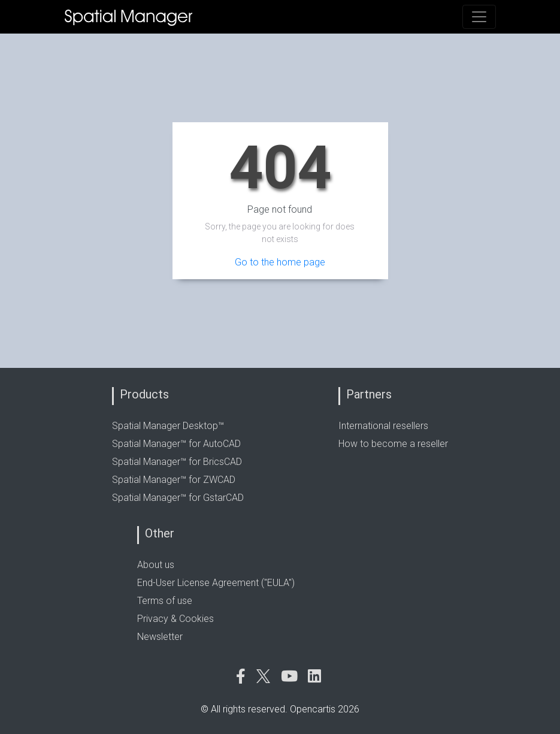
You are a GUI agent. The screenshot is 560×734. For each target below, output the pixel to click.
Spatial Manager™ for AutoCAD (176, 444)
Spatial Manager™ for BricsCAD (177, 462)
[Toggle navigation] (479, 17)
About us (156, 565)
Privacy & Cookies (175, 619)
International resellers (383, 426)
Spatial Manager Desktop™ (168, 426)
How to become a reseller (393, 444)
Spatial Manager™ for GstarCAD (178, 498)
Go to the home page (280, 262)
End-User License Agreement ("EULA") (216, 583)
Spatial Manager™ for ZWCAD (174, 480)
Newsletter (160, 637)
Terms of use (165, 601)
